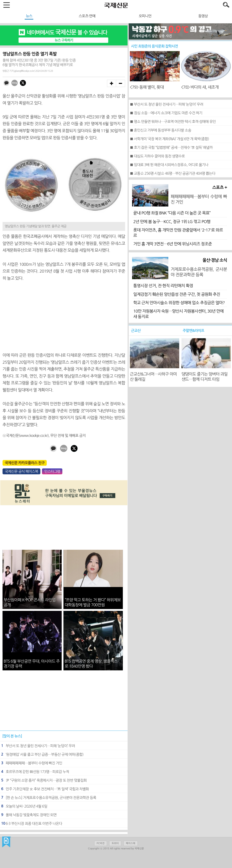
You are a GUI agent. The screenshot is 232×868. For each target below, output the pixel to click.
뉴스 (29, 16)
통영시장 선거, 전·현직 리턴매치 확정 (163, 286)
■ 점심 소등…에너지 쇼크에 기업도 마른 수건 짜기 (166, 113)
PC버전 (101, 843)
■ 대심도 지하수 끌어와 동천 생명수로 (157, 156)
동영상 (203, 16)
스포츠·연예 (87, 16)
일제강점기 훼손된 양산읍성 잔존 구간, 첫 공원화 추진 (177, 294)
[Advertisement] (64, 317)
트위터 (115, 843)
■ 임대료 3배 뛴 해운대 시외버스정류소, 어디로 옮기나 (169, 165)
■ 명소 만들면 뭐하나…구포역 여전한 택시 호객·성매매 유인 (173, 122)
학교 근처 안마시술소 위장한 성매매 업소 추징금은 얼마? (179, 303)
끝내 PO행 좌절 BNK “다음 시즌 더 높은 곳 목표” (172, 213)
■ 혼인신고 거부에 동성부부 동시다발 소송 (160, 130)
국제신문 (6, 842)
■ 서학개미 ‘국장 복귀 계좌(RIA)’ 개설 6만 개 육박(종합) (169, 139)
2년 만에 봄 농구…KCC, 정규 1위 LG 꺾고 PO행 (172, 222)
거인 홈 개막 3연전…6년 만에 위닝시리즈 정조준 (173, 244)
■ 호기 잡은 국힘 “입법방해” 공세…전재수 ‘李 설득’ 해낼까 (171, 147)
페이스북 (131, 843)
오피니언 (145, 16)
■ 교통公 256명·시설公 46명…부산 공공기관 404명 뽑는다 (173, 173)
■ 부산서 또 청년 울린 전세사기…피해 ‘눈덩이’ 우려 (166, 104)
